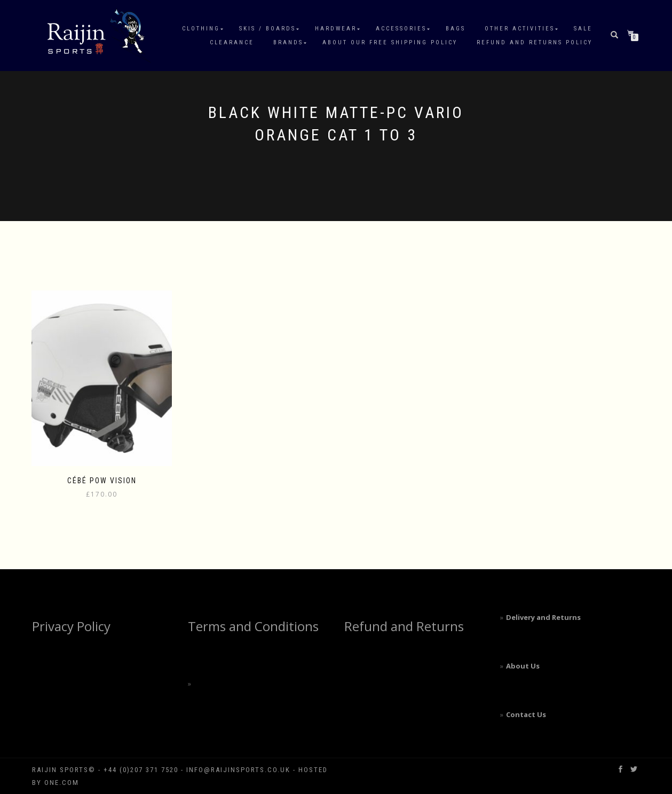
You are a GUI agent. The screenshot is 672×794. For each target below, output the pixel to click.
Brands (288, 42)
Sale (583, 29)
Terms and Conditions (253, 626)
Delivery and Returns (543, 617)
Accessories (401, 29)
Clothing (201, 29)
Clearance (232, 42)
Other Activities (520, 29)
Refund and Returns (404, 626)
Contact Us (526, 714)
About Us (523, 666)
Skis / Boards (267, 29)
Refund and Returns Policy (535, 42)
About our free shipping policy (390, 42)
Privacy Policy (71, 626)
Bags (456, 29)
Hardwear (336, 29)
